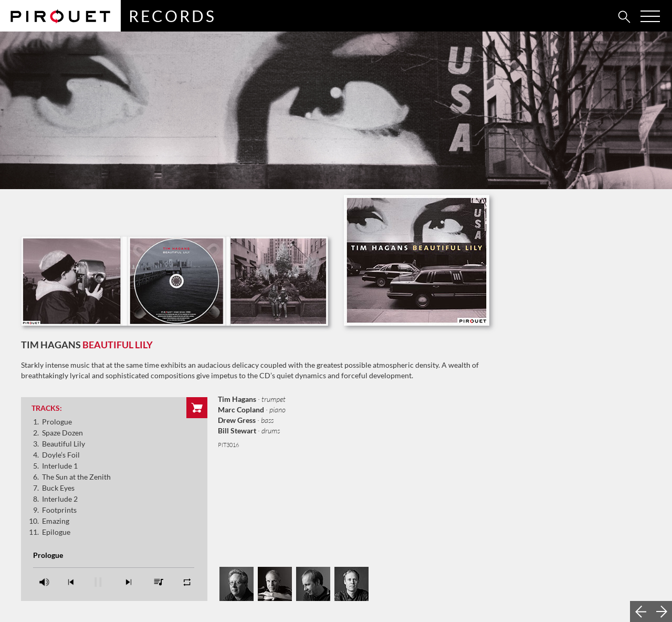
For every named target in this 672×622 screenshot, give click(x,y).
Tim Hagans (51, 345)
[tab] (601, 16)
